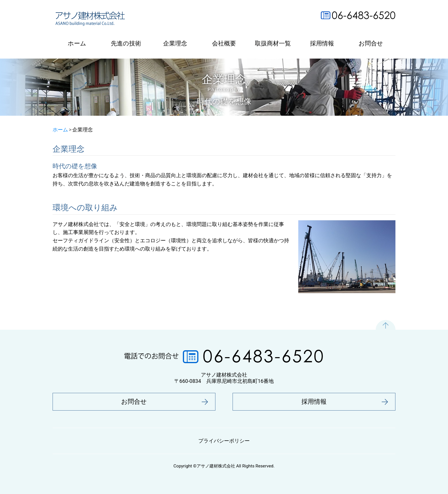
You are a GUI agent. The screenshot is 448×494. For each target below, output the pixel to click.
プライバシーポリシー (224, 441)
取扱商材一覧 (273, 43)
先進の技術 (126, 43)
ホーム (77, 43)
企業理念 (175, 43)
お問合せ (371, 43)
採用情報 (322, 43)
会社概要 (224, 43)
